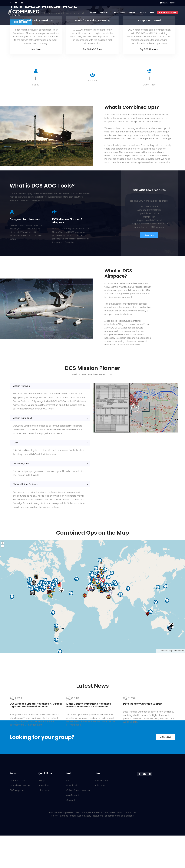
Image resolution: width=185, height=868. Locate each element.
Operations (119, 12)
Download (72, 785)
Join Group (100, 785)
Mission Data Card (22, 418)
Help (152, 12)
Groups (104, 12)
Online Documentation (78, 790)
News (132, 12)
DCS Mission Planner (20, 785)
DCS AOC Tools (17, 780)
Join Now (36, 49)
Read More (149, 235)
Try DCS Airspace (149, 49)
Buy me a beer (167, 13)
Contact (71, 800)
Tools (143, 12)
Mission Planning (21, 386)
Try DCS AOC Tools (92, 49)
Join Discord (73, 795)
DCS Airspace (17, 790)
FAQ (68, 780)
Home (93, 12)
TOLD (15, 443)
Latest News (44, 790)
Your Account (102, 780)
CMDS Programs (21, 463)
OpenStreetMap (166, 651)
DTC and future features (25, 484)
